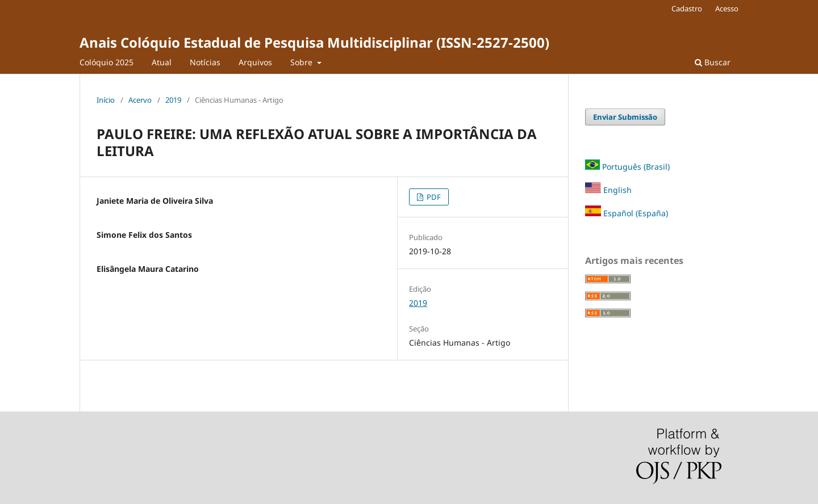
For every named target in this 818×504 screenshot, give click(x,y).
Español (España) (636, 213)
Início (106, 100)
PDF (433, 197)
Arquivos (255, 62)
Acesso (727, 9)
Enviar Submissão (625, 117)
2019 (173, 100)
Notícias (205, 62)
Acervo (140, 100)
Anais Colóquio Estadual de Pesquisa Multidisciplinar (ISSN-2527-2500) (314, 42)
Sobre (302, 62)
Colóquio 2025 (107, 62)
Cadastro (687, 9)
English (608, 190)
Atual (162, 62)
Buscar (713, 62)
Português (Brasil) (636, 167)
